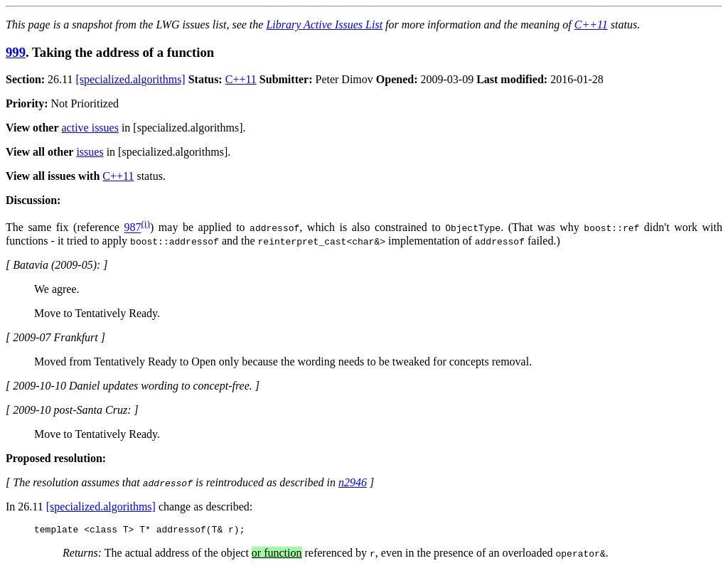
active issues (90, 128)
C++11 (591, 25)
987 (132, 228)
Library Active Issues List (324, 25)
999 (16, 52)
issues (90, 152)
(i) (145, 224)
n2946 (353, 482)
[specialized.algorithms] (131, 79)
